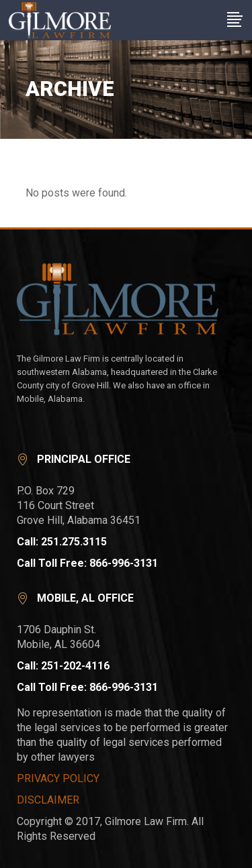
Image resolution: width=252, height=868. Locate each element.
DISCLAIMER (48, 800)
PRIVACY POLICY (58, 778)
